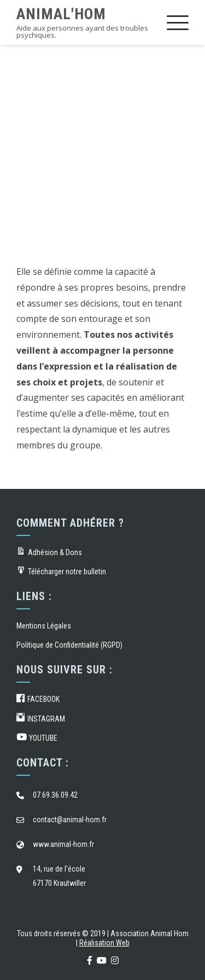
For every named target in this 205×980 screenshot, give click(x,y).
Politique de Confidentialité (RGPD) (69, 645)
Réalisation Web (104, 943)
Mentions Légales (44, 626)
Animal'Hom (61, 14)
